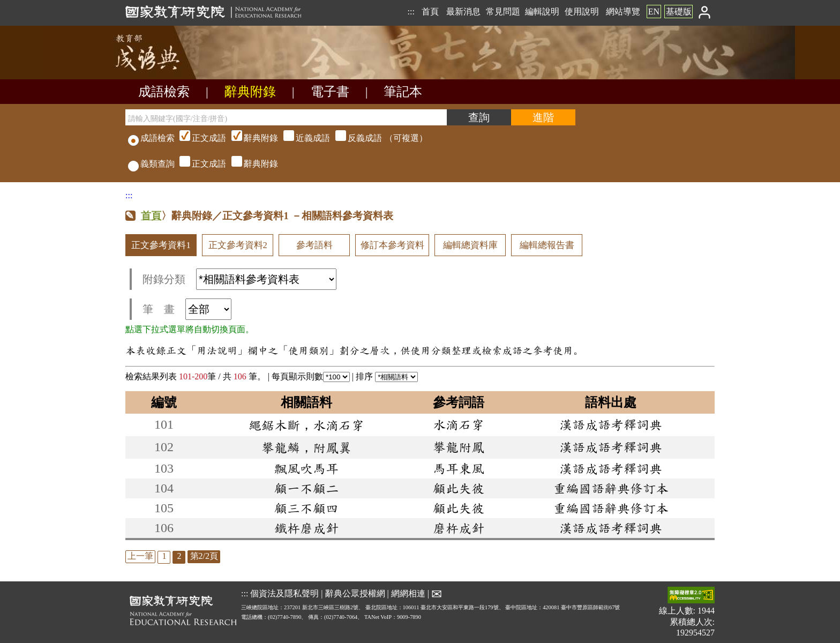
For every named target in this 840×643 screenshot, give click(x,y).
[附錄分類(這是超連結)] (266, 279)
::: (411, 12)
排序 (387, 376)
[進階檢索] (543, 117)
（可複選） (302, 138)
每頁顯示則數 (311, 376)
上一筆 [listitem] (140, 556)
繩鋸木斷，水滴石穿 (306, 425)
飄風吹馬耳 (306, 468)
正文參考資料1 (161, 245)
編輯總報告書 (547, 245)
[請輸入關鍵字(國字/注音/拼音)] (286, 117)
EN (654, 12)
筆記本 (403, 92)
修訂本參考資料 (392, 245)
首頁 (430, 12)
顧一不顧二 (306, 488)
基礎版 (679, 12)
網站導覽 (623, 12)
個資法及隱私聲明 (284, 593)
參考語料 (314, 245)
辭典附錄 (250, 92)
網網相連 (408, 593)
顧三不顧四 (306, 508)
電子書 (330, 92)
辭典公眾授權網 (355, 593)
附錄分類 (239, 279)
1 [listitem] (164, 556)
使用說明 (582, 12)
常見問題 (503, 12)
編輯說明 (542, 12)
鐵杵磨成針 (306, 528)
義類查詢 (151, 164)
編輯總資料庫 (470, 245)
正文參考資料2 (238, 245)
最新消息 (463, 12)
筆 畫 (187, 309)
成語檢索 (164, 92)
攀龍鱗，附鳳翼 (306, 447)
